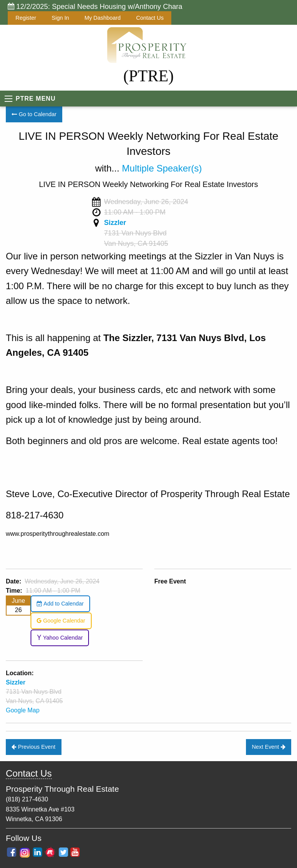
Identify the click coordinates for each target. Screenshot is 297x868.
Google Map (23, 710)
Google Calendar (61, 621)
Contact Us (150, 18)
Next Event (268, 747)
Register (26, 18)
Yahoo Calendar (60, 638)
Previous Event (33, 747)
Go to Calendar (34, 114)
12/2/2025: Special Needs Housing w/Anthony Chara (95, 6)
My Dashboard (102, 18)
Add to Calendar (60, 604)
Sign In (61, 18)
